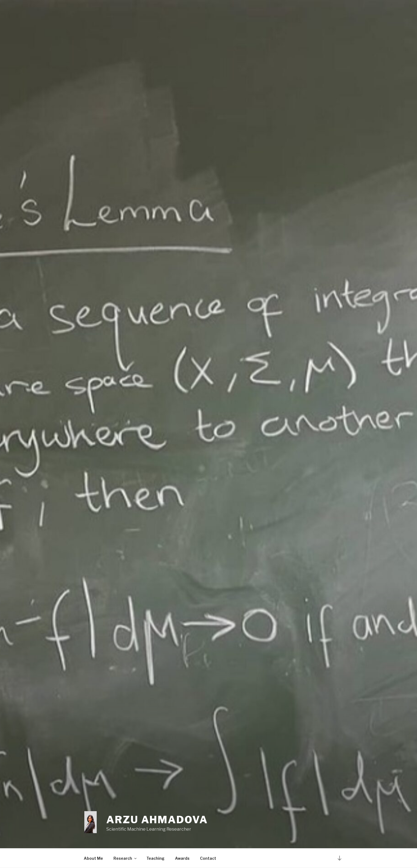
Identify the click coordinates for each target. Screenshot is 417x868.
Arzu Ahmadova (157, 820)
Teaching (155, 858)
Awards (182, 858)
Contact (208, 858)
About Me (93, 858)
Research (125, 858)
